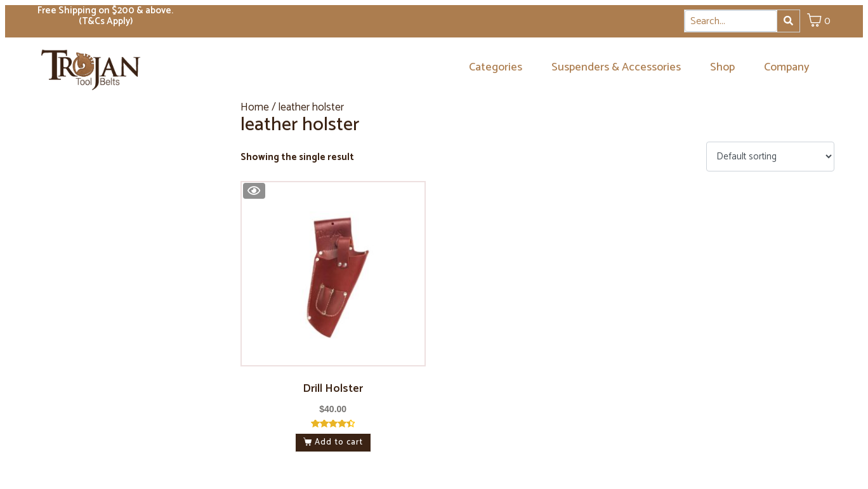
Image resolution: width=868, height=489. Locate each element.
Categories (496, 68)
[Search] (788, 21)
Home (255, 107)
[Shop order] (770, 157)
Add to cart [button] (339, 442)
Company (787, 68)
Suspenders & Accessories (616, 68)
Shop (722, 68)
